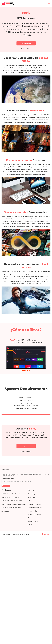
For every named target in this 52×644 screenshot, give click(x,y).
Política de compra (35, 514)
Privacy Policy (33, 511)
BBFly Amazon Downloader (11, 508)
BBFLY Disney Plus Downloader (13, 494)
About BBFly (6, 511)
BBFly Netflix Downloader (10, 497)
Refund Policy (33, 521)
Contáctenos (32, 518)
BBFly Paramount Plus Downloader (14, 504)
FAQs (30, 525)
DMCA (30, 501)
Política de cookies (35, 504)
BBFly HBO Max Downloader (12, 501)
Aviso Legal (32, 494)
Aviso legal (32, 497)
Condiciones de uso (35, 508)
